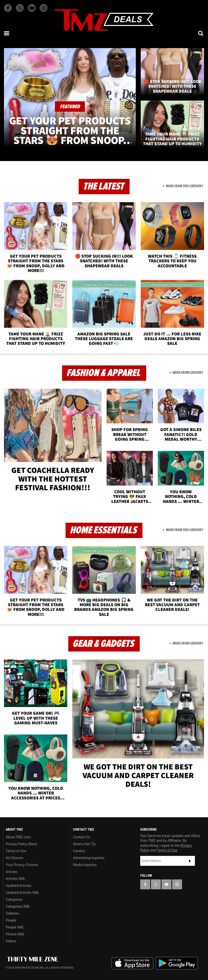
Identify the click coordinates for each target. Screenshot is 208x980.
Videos (11, 941)
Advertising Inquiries (89, 858)
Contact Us (81, 837)
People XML (15, 927)
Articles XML (16, 879)
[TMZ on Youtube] (32, 8)
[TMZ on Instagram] (44, 8)
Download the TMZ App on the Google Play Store (177, 963)
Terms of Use (16, 851)
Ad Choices (14, 858)
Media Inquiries (85, 865)
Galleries (12, 913)
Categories (14, 899)
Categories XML (18, 906)
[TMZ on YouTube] (166, 884)
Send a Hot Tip (84, 844)
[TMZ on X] (20, 8)
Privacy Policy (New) (21, 844)
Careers (79, 851)
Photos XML (15, 934)
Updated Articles (18, 886)
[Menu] (7, 33)
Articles (12, 872)
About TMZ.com (18, 837)
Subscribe (190, 861)
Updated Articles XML (22, 893)
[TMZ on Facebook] (8, 8)
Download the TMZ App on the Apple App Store (132, 963)
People (11, 920)
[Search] (201, 33)
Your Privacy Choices (22, 865)
